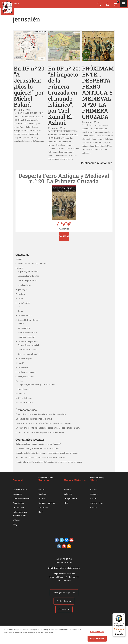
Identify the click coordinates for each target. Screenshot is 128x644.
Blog (15, 524)
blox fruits (20, 457)
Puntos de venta (64, 601)
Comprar (64, 236)
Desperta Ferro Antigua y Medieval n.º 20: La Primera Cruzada (64, 178)
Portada (42, 489)
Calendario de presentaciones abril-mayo (34, 419)
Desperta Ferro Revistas (28, 276)
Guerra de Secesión (26, 337)
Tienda (16, 3)
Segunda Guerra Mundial (29, 354)
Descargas (17, 494)
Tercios (21, 323)
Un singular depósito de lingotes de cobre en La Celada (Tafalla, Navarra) (48, 428)
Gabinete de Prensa (21, 498)
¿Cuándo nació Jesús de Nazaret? (46, 444)
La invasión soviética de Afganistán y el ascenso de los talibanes (53, 462)
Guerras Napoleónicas (27, 332)
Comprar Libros (97, 503)
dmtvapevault (22, 444)
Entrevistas (21, 393)
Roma (20, 311)
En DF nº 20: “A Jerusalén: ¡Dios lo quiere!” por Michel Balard (30, 86)
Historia (19, 298)
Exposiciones (24, 389)
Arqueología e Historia (28, 271)
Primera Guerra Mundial (28, 345)
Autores (42, 498)
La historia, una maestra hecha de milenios (47, 457)
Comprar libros (71, 498)
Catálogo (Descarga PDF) (64, 592)
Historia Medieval (24, 315)
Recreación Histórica (25, 402)
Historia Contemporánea (26, 341)
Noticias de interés (24, 398)
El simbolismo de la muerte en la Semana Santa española (41, 414)
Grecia (20, 306)
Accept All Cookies (97, 640)
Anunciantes (18, 503)
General (19, 259)
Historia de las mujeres (26, 372)
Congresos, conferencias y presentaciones (36, 384)
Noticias (93, 507)
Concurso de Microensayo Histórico (32, 263)
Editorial (19, 268)
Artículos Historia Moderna (28, 320)
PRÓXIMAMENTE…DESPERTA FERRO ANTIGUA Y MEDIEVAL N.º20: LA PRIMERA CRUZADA (98, 92)
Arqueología (21, 289)
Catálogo (42, 494)
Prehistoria (20, 294)
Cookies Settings (97, 633)
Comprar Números (47, 503)
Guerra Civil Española (27, 349)
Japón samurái (24, 328)
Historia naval (22, 367)
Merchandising (24, 285)
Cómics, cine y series (25, 377)
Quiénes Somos (20, 489)
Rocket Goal (21, 448)
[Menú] (124, 615)
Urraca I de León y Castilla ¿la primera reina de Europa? (40, 432)
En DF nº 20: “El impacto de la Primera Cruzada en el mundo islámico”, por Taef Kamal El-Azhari (64, 95)
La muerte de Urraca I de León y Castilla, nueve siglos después (43, 423)
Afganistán (20, 363)
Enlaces (16, 520)
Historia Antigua (23, 303)
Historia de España (24, 358)
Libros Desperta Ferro (27, 280)
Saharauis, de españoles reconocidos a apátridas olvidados (52, 453)
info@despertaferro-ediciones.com (64, 568)
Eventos (19, 381)
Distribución (18, 507)
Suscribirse (43, 507)
